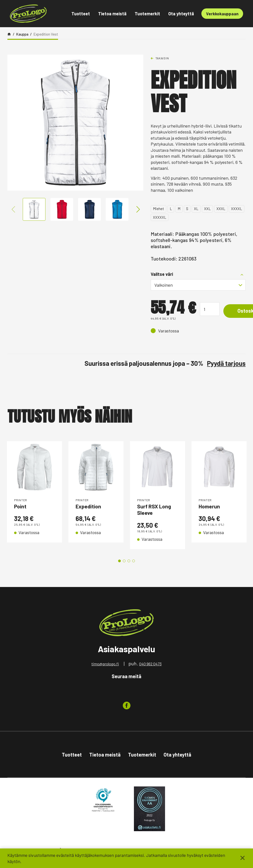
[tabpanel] (34, 497)
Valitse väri (162, 274)
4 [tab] (134, 564)
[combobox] (198, 285)
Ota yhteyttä (181, 14)
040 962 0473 (150, 666)
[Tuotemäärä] (210, 309)
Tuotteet (81, 14)
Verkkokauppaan (222, 14)
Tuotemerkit (147, 14)
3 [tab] (129, 564)
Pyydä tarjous (226, 363)
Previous (14, 209)
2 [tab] (124, 564)
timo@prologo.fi (105, 666)
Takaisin (162, 58)
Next (137, 209)
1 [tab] (119, 564)
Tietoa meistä (112, 14)
